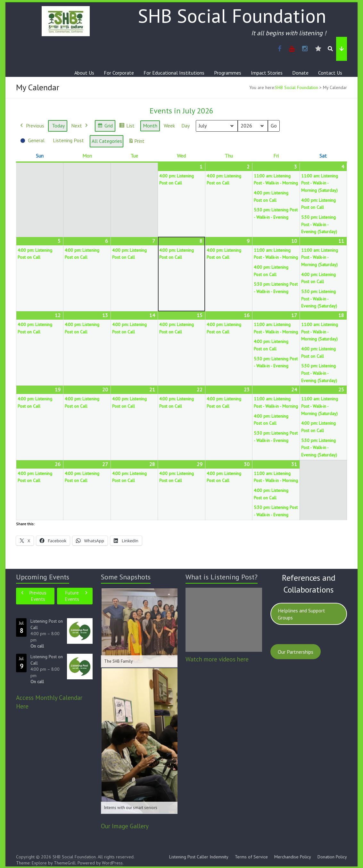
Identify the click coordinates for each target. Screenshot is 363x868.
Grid (105, 127)
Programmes (228, 73)
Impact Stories (267, 73)
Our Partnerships (296, 652)
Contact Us (330, 73)
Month (150, 126)
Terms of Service (251, 857)
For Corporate (119, 73)
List (127, 127)
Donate (300, 73)
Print (136, 142)
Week (169, 126)
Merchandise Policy (293, 857)
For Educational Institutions (174, 73)
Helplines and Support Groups (301, 614)
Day (186, 126)
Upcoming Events (43, 577)
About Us (84, 73)
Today (58, 126)
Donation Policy (332, 857)
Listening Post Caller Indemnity (199, 857)
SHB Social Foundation (232, 16)
